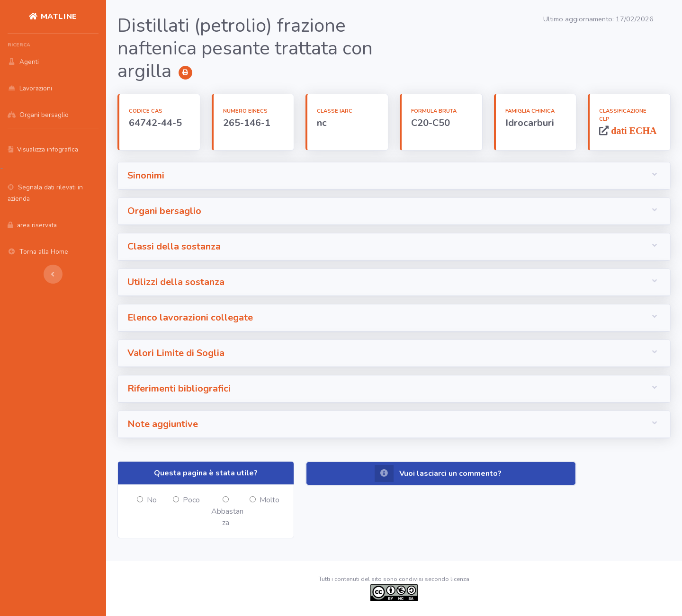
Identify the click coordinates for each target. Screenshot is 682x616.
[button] (394, 176)
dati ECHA (633, 130)
